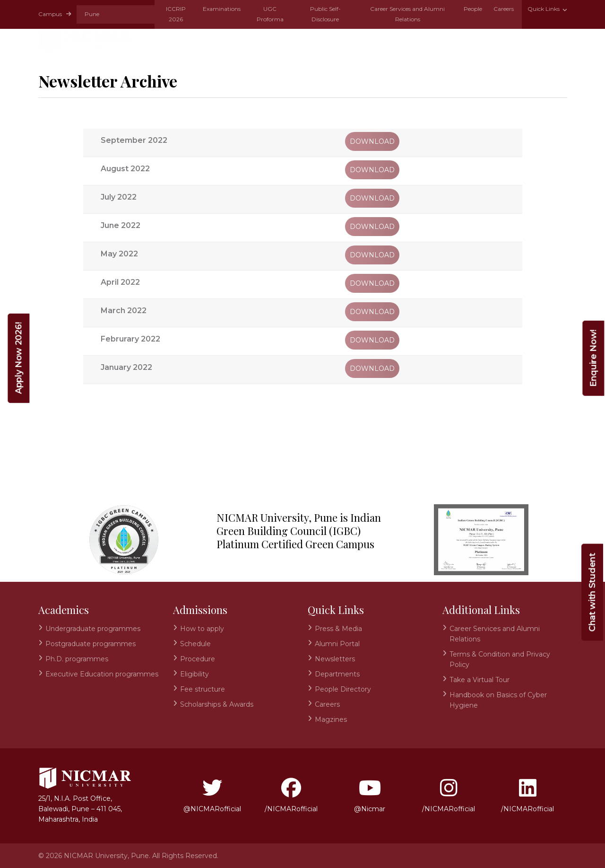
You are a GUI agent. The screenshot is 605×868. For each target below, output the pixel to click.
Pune (92, 14)
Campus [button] (55, 14)
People (473, 9)
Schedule (195, 644)
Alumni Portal (337, 644)
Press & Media (338, 629)
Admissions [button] (280, 39)
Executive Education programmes (102, 674)
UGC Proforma (270, 14)
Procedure (198, 659)
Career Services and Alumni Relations (407, 14)
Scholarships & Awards (217, 704)
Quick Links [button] (544, 9)
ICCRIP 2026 (176, 14)
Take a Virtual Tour (480, 680)
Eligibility (194, 674)
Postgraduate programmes (91, 644)
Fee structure (203, 689)
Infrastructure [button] (526, 39)
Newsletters (335, 659)
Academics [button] (218, 39)
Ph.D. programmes (77, 659)
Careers (504, 9)
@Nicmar (370, 795)
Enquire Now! (593, 358)
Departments (337, 674)
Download (372, 141)
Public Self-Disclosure (325, 14)
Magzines (331, 719)
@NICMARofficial (212, 795)
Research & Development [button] (425, 39)
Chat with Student (592, 592)
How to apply (202, 629)
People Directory (343, 689)
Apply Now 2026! (18, 358)
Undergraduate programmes (93, 629)
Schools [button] (338, 39)
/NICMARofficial (291, 795)
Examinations (222, 9)
